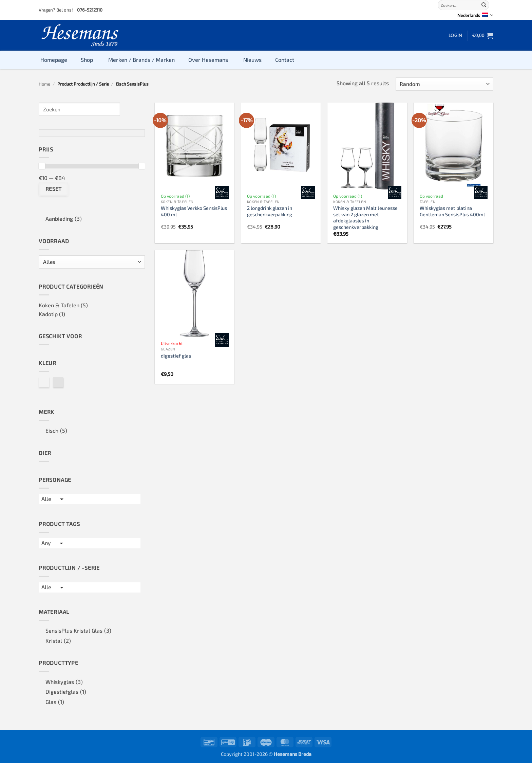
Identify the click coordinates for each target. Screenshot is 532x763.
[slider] (42, 166)
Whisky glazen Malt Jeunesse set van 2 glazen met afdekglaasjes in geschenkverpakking (365, 217)
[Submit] (484, 5)
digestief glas (176, 356)
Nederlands (475, 15)
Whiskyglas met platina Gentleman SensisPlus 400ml (452, 211)
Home (44, 84)
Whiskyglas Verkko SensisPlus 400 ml (194, 211)
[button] (455, 35)
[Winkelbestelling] (444, 84)
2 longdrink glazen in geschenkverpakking (270, 211)
